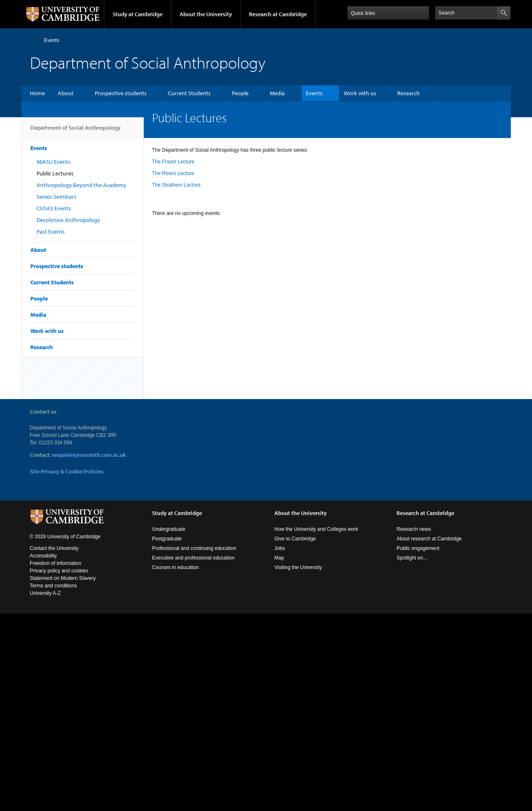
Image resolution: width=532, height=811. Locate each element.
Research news (414, 537)
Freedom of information (56, 572)
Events (52, 40)
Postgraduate (167, 547)
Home (33, 40)
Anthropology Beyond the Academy (81, 185)
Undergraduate (169, 537)
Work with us (360, 93)
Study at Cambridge (138, 14)
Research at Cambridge (278, 14)
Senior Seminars (57, 197)
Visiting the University (298, 576)
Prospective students (121, 93)
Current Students (189, 93)
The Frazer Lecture (173, 162)
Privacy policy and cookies (59, 579)
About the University (206, 14)
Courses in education (176, 576)
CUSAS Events (54, 208)
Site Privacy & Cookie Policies (67, 471)
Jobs (280, 557)
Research (409, 93)
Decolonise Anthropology (68, 220)
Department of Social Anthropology (75, 131)
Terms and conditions (53, 594)
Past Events (51, 232)
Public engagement (418, 557)
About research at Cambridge (429, 547)
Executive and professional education (193, 566)
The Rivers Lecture (173, 173)
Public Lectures (55, 173)
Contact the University (54, 557)
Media (277, 93)
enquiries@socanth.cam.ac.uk (89, 455)
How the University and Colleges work (316, 537)
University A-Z (46, 601)
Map (279, 566)
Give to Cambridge (295, 547)
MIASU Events (54, 162)
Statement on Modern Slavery (63, 587)
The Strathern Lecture (176, 185)
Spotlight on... (412, 566)
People (240, 93)
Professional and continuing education (194, 557)
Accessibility (43, 564)
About (66, 93)
